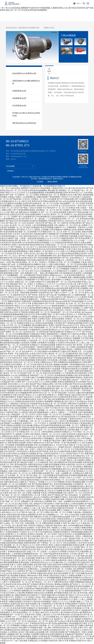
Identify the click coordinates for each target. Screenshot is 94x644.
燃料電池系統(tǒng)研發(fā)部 (24, 123)
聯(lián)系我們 (52, 182)
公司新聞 (40, 182)
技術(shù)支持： (59, 179)
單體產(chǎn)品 (49, 28)
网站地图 (51, 190)
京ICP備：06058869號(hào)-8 (41, 179)
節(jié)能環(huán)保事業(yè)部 (29, 28)
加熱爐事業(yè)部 (19, 98)
